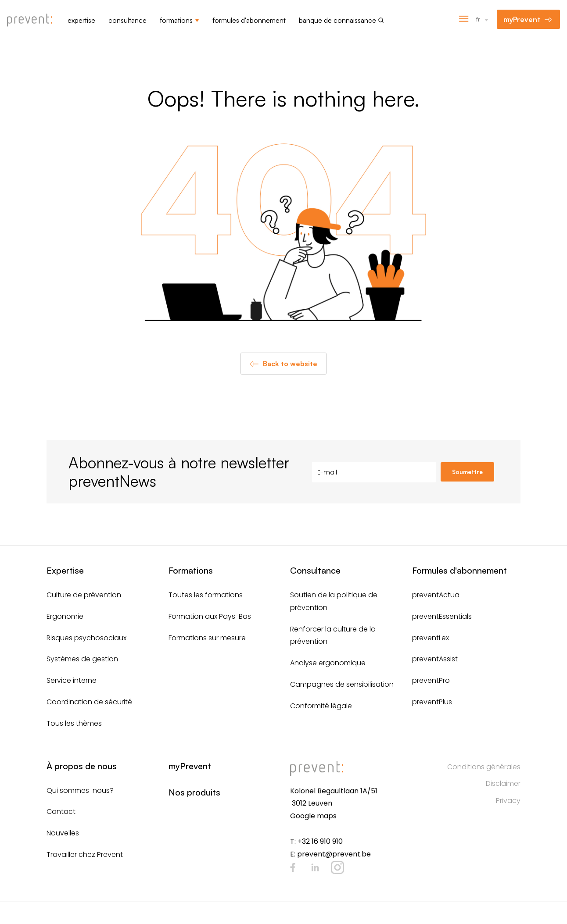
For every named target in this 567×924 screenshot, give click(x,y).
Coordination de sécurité (89, 702)
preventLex (431, 638)
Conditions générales (484, 767)
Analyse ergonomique (328, 663)
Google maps (313, 816)
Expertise (81, 20)
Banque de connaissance (337, 20)
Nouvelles (63, 833)
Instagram (337, 867)
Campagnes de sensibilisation (342, 684)
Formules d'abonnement (249, 20)
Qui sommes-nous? (80, 790)
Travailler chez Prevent (85, 854)
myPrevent (522, 19)
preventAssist (435, 659)
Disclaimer (503, 783)
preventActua (436, 595)
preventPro (431, 680)
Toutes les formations (206, 595)
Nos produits (194, 792)
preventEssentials (442, 616)
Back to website (290, 364)
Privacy (508, 801)
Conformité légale (321, 706)
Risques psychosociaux (86, 638)
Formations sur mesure (207, 638)
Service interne (72, 680)
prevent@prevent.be (334, 854)
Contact (61, 812)
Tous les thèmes (74, 723)
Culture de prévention (84, 595)
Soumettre (467, 472)
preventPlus (432, 702)
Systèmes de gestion (82, 659)
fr (478, 19)
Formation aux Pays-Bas (210, 616)
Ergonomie (65, 616)
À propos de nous (82, 766)
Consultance (127, 20)
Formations (176, 20)
